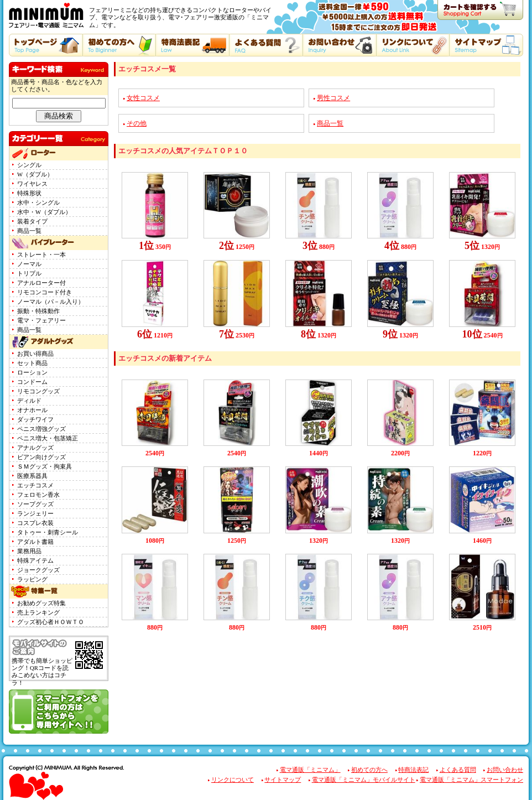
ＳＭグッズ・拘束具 (45, 467)
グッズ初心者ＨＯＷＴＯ (51, 622)
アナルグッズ (35, 448)
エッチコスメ (35, 485)
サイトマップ (283, 780)
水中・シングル (38, 203)
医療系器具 (32, 476)
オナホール (32, 410)
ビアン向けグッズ (41, 457)
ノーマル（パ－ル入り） (51, 302)
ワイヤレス (32, 184)
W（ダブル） (35, 175)
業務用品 (29, 551)
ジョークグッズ (38, 570)
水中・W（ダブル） (44, 212)
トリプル (29, 274)
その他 (137, 123)
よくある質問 (458, 770)
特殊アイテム (35, 561)
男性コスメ (333, 98)
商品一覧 (29, 231)
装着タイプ (32, 222)
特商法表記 (413, 770)
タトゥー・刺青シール (48, 533)
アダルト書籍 (35, 542)
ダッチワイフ (35, 420)
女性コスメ (143, 98)
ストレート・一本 (41, 255)
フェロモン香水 (38, 495)
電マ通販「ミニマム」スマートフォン (471, 780)
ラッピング (32, 580)
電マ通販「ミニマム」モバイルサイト (364, 780)
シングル (29, 165)
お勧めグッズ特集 (41, 603)
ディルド (29, 401)
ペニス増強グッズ (41, 429)
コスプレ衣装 (35, 523)
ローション (32, 373)
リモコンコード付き (45, 292)
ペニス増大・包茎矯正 (48, 438)
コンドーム (32, 382)
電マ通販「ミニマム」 (310, 770)
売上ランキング (38, 613)
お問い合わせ (505, 770)
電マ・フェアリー (41, 321)
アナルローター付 (41, 283)
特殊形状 (29, 193)
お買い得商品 (35, 354)
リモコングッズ (38, 391)
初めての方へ (369, 770)
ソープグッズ (35, 504)
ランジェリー (35, 514)
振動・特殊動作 (38, 311)
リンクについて (233, 780)
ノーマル (29, 264)
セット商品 (32, 363)
